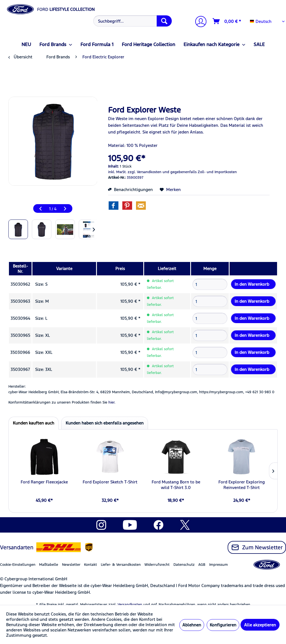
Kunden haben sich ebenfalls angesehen (105, 423)
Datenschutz (184, 565)
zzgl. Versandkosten (145, 172)
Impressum (219, 565)
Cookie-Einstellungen (18, 565)
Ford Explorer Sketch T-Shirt (110, 482)
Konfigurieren (223, 625)
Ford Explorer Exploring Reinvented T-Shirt (242, 485)
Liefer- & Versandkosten (121, 565)
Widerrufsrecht (157, 565)
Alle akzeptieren (260, 625)
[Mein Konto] (199, 22)
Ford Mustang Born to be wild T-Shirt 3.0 (176, 485)
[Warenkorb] (227, 21)
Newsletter (71, 565)
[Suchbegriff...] (133, 21)
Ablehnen (192, 625)
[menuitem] (132, 21)
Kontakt (90, 565)
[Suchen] (164, 21)
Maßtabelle (49, 565)
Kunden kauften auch (34, 423)
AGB (202, 565)
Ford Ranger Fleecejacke (44, 482)
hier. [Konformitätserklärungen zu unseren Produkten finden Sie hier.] (112, 402)
